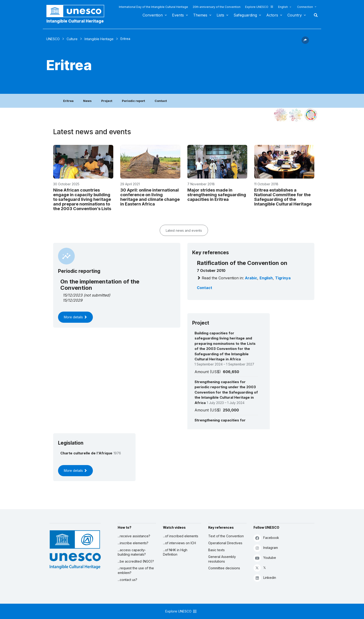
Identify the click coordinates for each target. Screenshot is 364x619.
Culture (72, 39)
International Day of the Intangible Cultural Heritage (153, 7)
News (87, 101)
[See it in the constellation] (281, 115)
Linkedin (265, 578)
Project (107, 101)
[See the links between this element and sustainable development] (311, 115)
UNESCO (53, 39)
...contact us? (127, 580)
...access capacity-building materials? (132, 552)
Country (295, 15)
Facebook (266, 538)
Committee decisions (224, 568)
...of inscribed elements (181, 536)
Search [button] (314, 15)
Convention (153, 15)
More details (75, 317)
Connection (305, 7)
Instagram (266, 548)
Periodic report (133, 101)
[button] (305, 42)
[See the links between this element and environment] (296, 115)
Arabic (251, 278)
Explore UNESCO (259, 7)
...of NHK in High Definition (175, 552)
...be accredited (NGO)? (136, 561)
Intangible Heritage (99, 39)
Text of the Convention (226, 536)
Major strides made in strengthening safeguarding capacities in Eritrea (217, 195)
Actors (272, 15)
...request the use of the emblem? (136, 570)
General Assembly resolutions (222, 559)
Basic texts (216, 550)
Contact (161, 101)
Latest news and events (184, 230)
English (283, 7)
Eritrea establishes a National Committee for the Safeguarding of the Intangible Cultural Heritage (283, 197)
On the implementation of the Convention (100, 285)
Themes (200, 15)
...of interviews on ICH (179, 543)
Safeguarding (245, 15)
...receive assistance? (134, 536)
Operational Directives (225, 543)
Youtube (265, 558)
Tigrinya (283, 278)
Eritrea (68, 101)
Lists (220, 15)
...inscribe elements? (133, 543)
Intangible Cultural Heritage (75, 21)
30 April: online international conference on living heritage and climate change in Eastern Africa (150, 197)
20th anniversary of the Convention (217, 7)
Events (178, 15)
